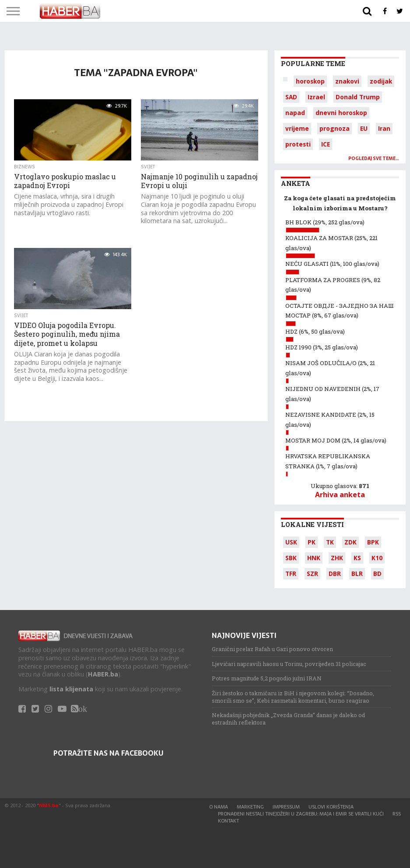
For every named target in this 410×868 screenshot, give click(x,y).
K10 (377, 558)
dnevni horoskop (341, 113)
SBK (291, 558)
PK (312, 542)
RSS (397, 814)
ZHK (337, 558)
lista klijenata (71, 689)
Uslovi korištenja (331, 807)
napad (295, 113)
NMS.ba (49, 805)
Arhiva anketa (340, 495)
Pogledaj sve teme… (374, 159)
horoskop (310, 81)
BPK (373, 542)
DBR (335, 573)
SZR (312, 573)
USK (291, 542)
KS (357, 558)
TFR (291, 573)
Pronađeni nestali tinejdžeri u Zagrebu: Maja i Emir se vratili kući (301, 814)
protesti (298, 144)
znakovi (347, 81)
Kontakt (228, 821)
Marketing (250, 807)
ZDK (350, 542)
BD (377, 573)
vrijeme (297, 128)
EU (364, 128)
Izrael (316, 97)
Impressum (286, 807)
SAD (291, 97)
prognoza (335, 128)
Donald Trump (358, 97)
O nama (219, 807)
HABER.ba (103, 674)
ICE (326, 144)
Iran (384, 128)
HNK (314, 558)
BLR (357, 573)
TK (330, 542)
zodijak (381, 81)
